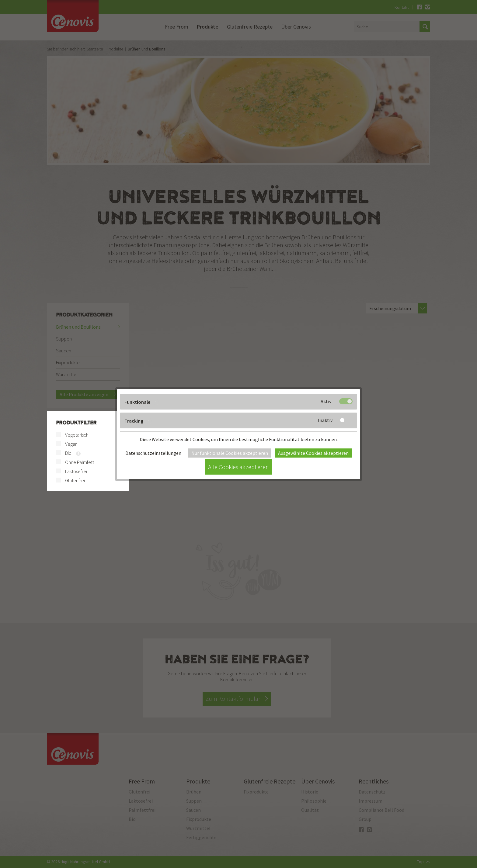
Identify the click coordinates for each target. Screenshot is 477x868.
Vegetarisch (77, 435)
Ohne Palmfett (80, 462)
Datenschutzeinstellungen (153, 453)
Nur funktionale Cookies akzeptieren (230, 453)
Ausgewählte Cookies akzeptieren (313, 453)
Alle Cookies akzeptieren (238, 467)
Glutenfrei (75, 480)
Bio (68, 453)
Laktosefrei (76, 471)
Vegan (71, 444)
